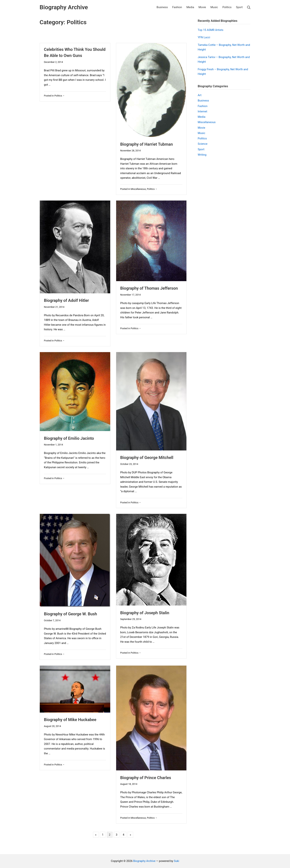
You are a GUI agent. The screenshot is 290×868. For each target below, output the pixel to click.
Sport (201, 149)
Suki (176, 861)
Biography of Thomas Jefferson (149, 288)
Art (200, 95)
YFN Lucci (204, 37)
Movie (201, 128)
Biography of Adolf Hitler (66, 300)
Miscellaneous (138, 189)
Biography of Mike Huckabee (70, 720)
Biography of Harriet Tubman (146, 144)
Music (202, 133)
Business (203, 101)
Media (202, 117)
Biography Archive (144, 861)
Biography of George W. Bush (71, 614)
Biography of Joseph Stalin (145, 613)
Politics (58, 96)
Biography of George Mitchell (147, 458)
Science (203, 144)
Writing (202, 155)
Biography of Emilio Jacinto (69, 438)
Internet (202, 111)
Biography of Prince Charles (146, 778)
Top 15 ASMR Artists (210, 30)
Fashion (203, 106)
